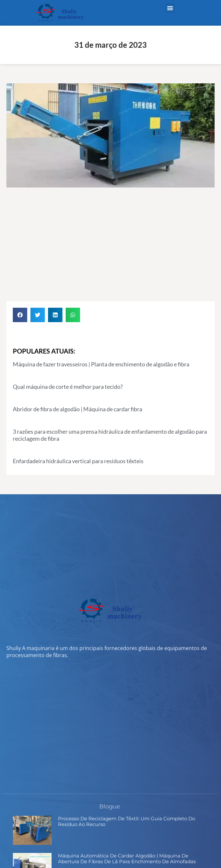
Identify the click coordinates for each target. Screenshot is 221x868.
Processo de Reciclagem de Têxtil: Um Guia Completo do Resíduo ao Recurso (127, 821)
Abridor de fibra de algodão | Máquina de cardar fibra (78, 409)
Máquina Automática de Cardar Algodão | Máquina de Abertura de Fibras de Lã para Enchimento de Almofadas (127, 859)
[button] (170, 8)
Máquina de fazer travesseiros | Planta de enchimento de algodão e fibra (101, 364)
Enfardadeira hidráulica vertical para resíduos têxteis (78, 461)
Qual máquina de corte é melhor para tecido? (68, 387)
